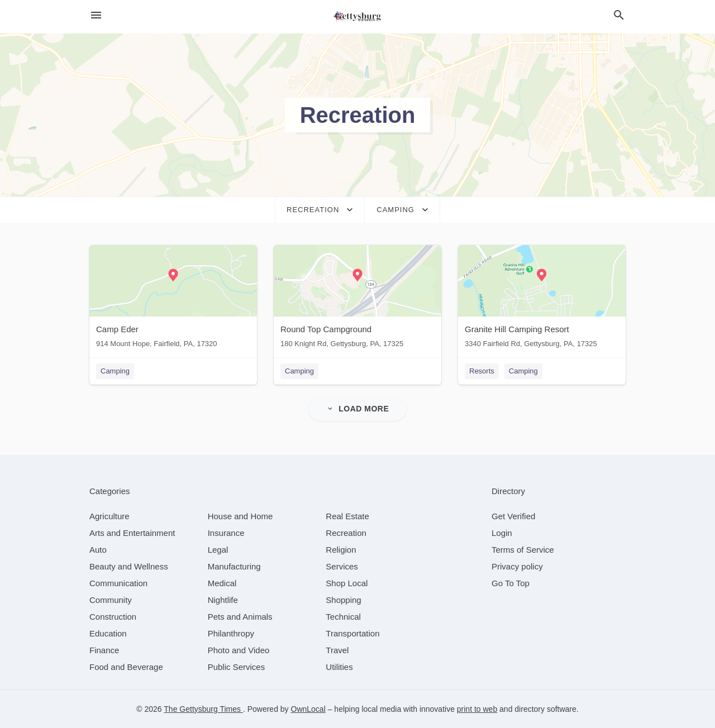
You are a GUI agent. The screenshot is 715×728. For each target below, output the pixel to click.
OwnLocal (308, 709)
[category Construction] (113, 617)
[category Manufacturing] (234, 566)
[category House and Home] (240, 516)
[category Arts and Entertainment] (132, 533)
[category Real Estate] (347, 516)
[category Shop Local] (347, 583)
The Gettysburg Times (203, 709)
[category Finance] (104, 650)
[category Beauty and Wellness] (129, 566)
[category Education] (108, 633)
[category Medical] (222, 583)
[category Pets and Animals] (240, 617)
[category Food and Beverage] (126, 667)
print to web (477, 709)
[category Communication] (118, 583)
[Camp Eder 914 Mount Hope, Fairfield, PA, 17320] (173, 299)
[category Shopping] (343, 600)
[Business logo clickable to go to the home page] (357, 17)
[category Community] (111, 600)
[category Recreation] (346, 533)
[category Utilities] (339, 667)
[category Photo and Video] (239, 650)
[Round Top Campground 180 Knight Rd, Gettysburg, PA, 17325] (357, 299)
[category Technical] (343, 617)
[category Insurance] (226, 533)
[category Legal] (218, 550)
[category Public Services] (237, 667)
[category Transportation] (352, 633)
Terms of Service (523, 550)
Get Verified (513, 516)
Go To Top (511, 583)
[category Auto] (98, 550)
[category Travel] (337, 650)
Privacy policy (517, 566)
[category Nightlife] (223, 600)
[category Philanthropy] (231, 633)
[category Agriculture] (109, 516)
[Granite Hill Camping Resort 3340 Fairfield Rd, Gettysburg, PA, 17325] (542, 299)
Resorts (482, 371)
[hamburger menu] (96, 15)
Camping (115, 371)
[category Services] (342, 566)
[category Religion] (341, 550)
